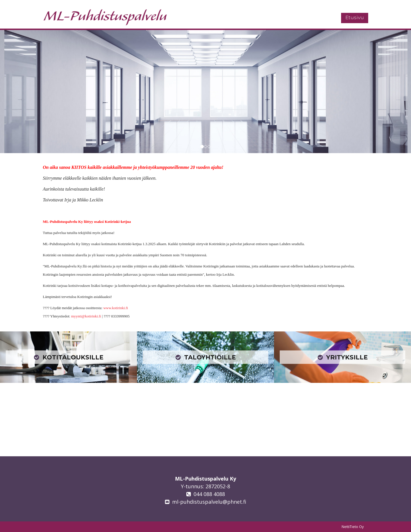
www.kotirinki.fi (116, 308)
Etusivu (355, 17)
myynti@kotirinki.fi (86, 316)
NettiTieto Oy (353, 527)
